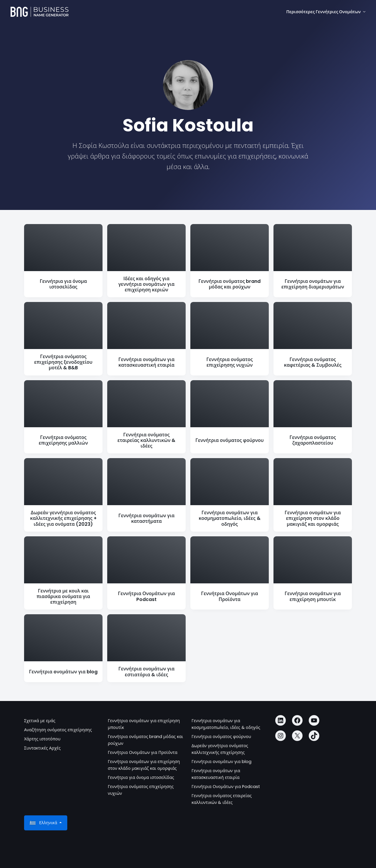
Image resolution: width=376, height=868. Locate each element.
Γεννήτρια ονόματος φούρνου (221, 737)
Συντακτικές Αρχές (42, 748)
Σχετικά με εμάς (40, 721)
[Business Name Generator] (40, 12)
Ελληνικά (44, 823)
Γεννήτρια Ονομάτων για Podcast (226, 787)
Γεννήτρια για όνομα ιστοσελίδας (141, 777)
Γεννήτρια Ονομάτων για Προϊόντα (143, 752)
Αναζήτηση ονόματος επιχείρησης (58, 730)
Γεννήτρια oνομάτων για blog (221, 762)
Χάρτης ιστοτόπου (42, 739)
